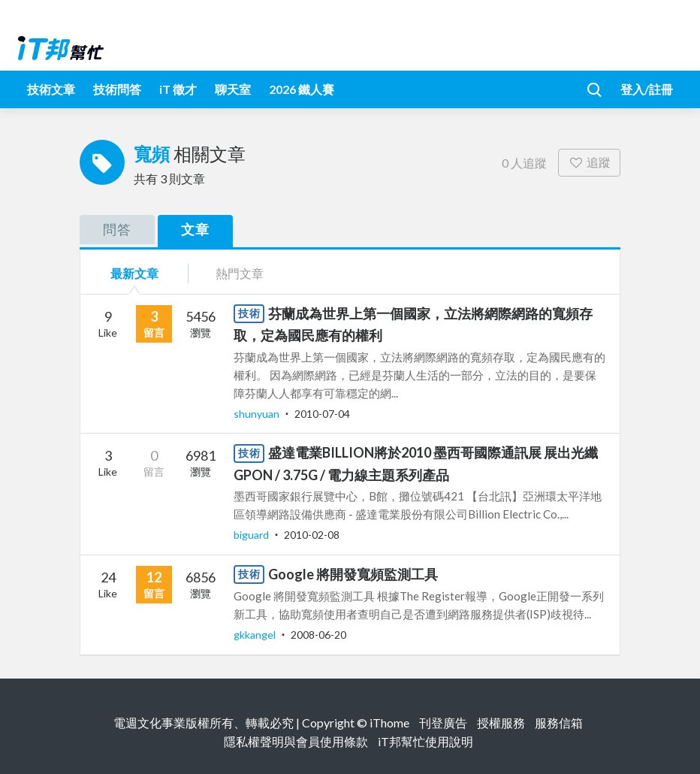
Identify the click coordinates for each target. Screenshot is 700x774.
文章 (195, 229)
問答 (117, 229)
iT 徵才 (178, 89)
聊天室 (233, 89)
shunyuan (258, 414)
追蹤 (589, 162)
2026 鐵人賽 (302, 89)
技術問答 (117, 89)
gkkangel (256, 635)
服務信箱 (559, 723)
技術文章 (51, 89)
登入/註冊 (647, 89)
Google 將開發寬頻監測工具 (353, 574)
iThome (389, 723)
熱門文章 (240, 273)
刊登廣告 (443, 723)
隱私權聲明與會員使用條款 (296, 741)
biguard (252, 535)
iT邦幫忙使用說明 (425, 741)
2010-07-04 (322, 414)
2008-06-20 (318, 635)
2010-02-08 (312, 535)
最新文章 (134, 273)
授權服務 (501, 723)
